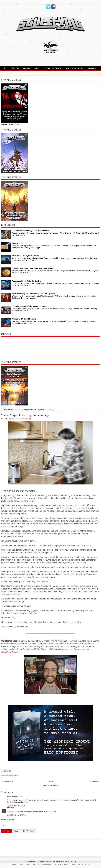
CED (9, 808)
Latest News (14, 68)
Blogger (74, 861)
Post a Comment (8, 820)
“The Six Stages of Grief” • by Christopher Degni (25, 415)
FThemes (22, 865)
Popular (7, 831)
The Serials (92, 68)
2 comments (26, 419)
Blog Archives (28, 831)
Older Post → (94, 781)
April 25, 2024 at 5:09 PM (16, 815)
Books (37, 68)
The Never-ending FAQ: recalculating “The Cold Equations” (34, 294)
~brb (5, 419)
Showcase (12, 410)
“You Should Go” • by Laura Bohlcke (26, 256)
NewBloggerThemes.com (81, 865)
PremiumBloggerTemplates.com (59, 865)
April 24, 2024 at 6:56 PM (16, 806)
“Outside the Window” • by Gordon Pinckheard (30, 306)
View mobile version (50, 785)
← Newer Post (7, 781)
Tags (16, 831)
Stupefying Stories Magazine (49, 861)
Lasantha (43, 865)
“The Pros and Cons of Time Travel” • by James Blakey (32, 268)
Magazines (27, 68)
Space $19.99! (17, 243)
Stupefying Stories (10, 652)
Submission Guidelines (23, 73)
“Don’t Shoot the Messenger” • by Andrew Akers (30, 231)
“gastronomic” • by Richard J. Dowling (27, 281)
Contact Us (6, 73)
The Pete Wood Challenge (74, 68)
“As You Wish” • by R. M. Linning (24, 319)
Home (4, 68)
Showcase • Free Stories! (52, 68)
